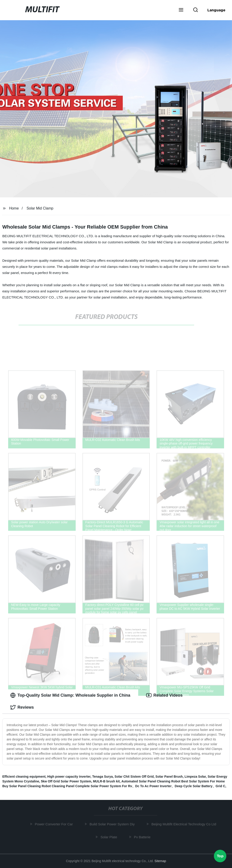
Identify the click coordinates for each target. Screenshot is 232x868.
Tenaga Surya (103, 777)
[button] (181, 10)
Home (14, 208)
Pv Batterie (143, 837)
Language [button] (216, 10)
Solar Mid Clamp (40, 208)
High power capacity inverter (69, 777)
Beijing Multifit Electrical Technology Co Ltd (185, 824)
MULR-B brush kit (106, 781)
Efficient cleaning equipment (24, 777)
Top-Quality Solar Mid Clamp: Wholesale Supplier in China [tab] (70, 695)
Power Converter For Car (55, 824)
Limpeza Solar (195, 777)
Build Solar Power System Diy (113, 824)
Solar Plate (110, 837)
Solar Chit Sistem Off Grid (134, 777)
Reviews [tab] (22, 707)
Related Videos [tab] (164, 695)
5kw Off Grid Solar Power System (66, 781)
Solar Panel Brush (169, 777)
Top (220, 856)
